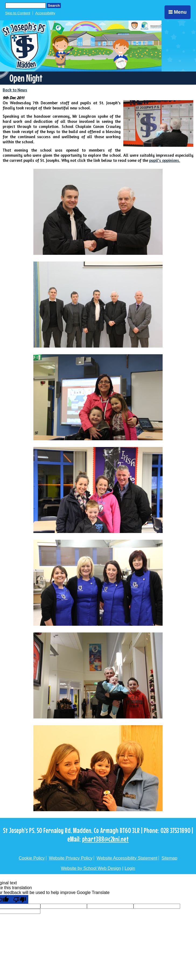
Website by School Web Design (91, 868)
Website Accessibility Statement (127, 858)
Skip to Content (18, 13)
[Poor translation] (20, 899)
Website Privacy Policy (71, 858)
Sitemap (169, 858)
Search (54, 6)
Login (130, 868)
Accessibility (45, 13)
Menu (178, 12)
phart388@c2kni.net (105, 839)
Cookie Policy (32, 858)
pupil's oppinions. (165, 160)
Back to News (15, 90)
